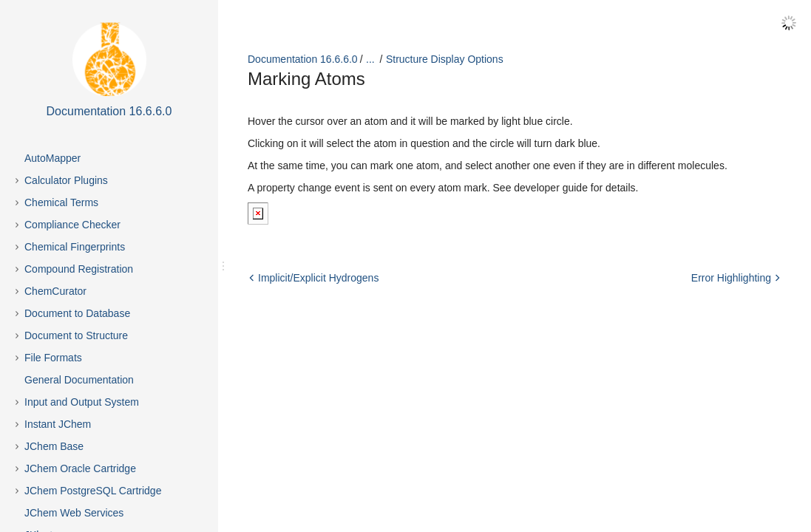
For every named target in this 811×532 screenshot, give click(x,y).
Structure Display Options (445, 59)
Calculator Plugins (66, 180)
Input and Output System (82, 402)
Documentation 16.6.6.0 (303, 59)
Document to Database (77, 313)
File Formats (53, 358)
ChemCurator (55, 291)
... (370, 59)
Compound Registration (79, 269)
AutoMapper (52, 158)
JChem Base (54, 446)
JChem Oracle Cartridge (80, 468)
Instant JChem (58, 424)
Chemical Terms (61, 202)
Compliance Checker (72, 225)
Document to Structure (76, 335)
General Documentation (79, 380)
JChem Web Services (74, 513)
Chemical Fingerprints (75, 247)
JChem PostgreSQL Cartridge (93, 491)
